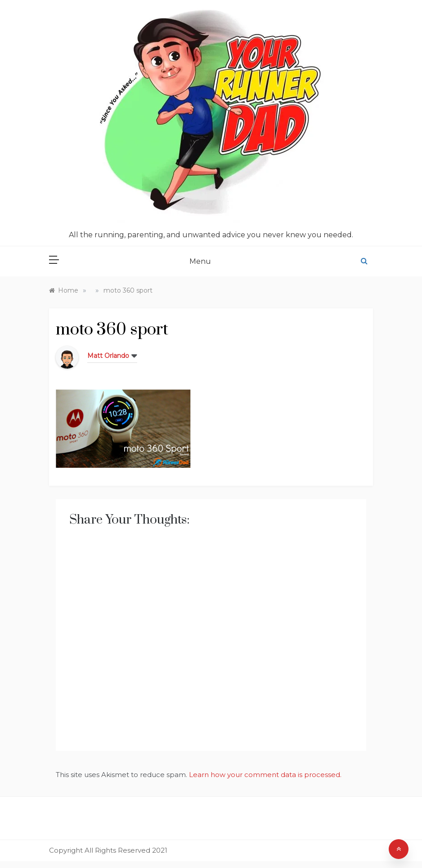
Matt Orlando (108, 356)
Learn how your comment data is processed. (265, 775)
